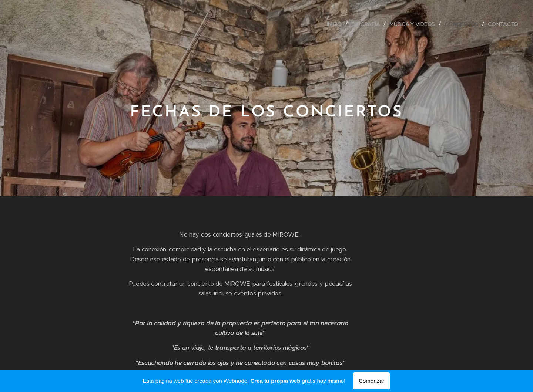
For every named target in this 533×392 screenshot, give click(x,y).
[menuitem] (335, 24)
